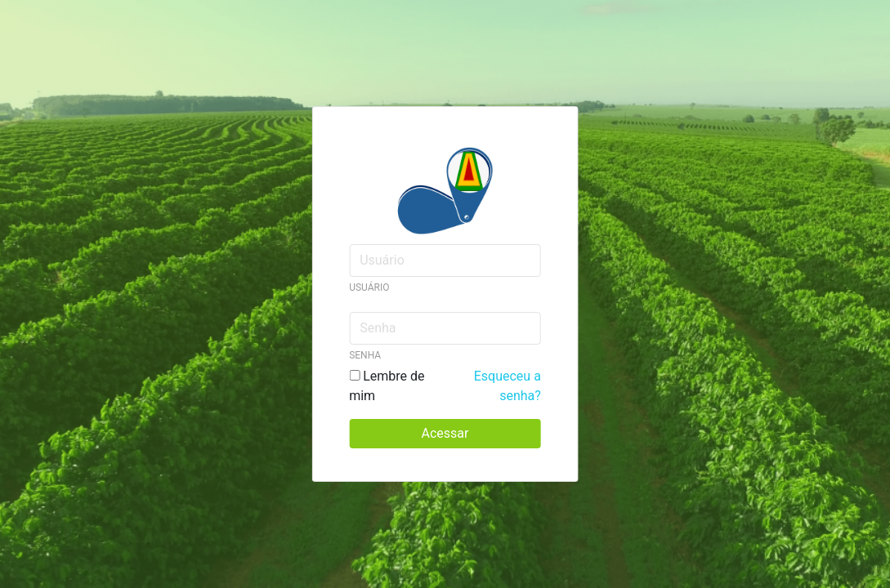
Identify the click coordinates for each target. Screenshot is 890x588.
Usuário (369, 287)
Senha (365, 355)
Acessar (445, 433)
